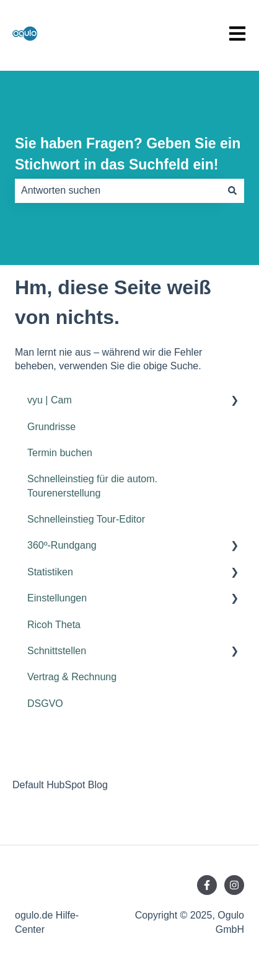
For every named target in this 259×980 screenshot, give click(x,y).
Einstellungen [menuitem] (57, 598)
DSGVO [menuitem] (45, 704)
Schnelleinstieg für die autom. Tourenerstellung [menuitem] (92, 486)
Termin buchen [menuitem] (60, 453)
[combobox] (118, 191)
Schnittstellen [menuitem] (57, 651)
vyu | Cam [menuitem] (50, 400)
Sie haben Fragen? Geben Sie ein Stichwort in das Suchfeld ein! (128, 154)
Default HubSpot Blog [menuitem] (60, 785)
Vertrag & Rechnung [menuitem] (72, 677)
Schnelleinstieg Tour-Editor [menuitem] (86, 519)
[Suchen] (232, 191)
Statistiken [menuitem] (50, 572)
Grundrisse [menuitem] (51, 427)
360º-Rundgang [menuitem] (62, 545)
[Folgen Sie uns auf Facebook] (207, 885)
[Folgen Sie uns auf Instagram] (234, 885)
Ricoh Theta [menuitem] (54, 625)
